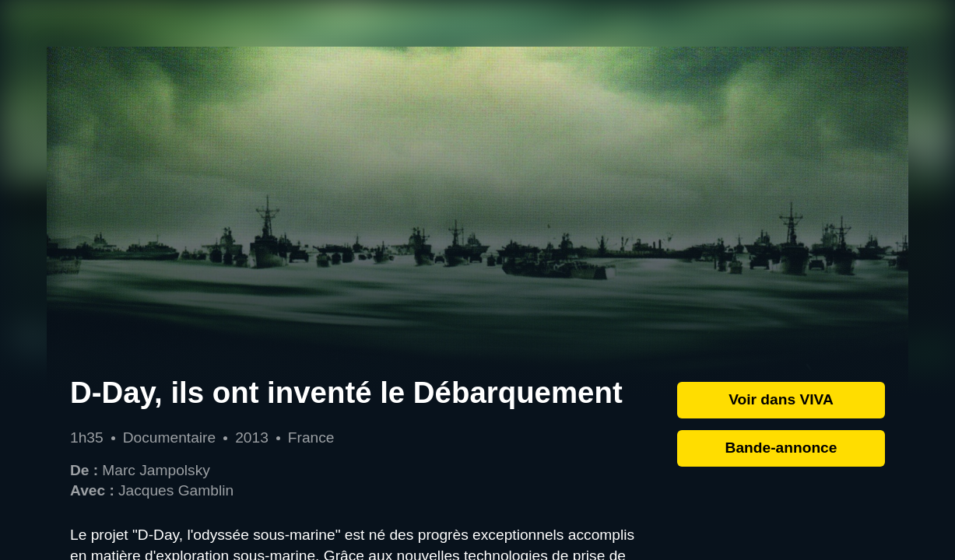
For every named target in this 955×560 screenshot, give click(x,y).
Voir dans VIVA (781, 399)
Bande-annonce (781, 448)
